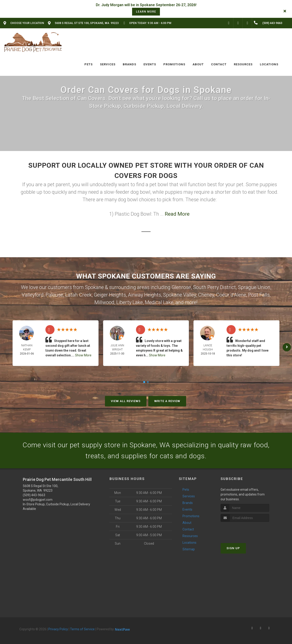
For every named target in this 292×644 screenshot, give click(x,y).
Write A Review (167, 401)
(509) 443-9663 (34, 495)
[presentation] (245, 530)
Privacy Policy (58, 629)
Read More (177, 214)
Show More (83, 355)
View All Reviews (126, 401)
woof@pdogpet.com (38, 500)
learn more (146, 12)
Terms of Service (82, 629)
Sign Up (233, 548)
